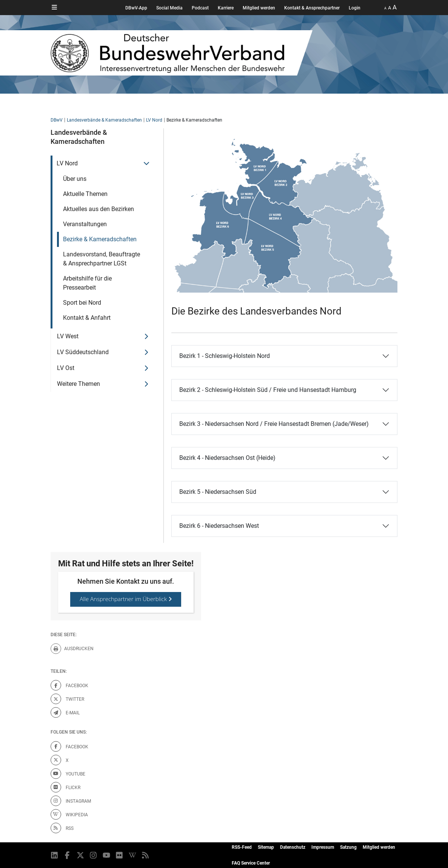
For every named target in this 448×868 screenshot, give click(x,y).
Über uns (75, 179)
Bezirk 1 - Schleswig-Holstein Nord (225, 356)
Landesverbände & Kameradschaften (104, 120)
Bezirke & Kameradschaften (100, 239)
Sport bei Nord (82, 303)
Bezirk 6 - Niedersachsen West (219, 526)
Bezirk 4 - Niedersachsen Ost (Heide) (227, 458)
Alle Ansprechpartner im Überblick (126, 599)
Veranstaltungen (85, 224)
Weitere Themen (79, 384)
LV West (68, 336)
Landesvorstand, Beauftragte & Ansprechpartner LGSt (102, 259)
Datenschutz (293, 847)
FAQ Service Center (251, 863)
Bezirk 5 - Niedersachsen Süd (218, 492)
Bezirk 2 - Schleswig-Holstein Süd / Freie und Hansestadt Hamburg (268, 390)
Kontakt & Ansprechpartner (312, 8)
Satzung (348, 847)
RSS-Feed (242, 847)
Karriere (226, 8)
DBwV (57, 120)
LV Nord (154, 120)
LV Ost (66, 368)
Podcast (200, 8)
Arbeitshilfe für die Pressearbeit (87, 283)
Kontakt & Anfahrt (87, 318)
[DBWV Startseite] (214, 53)
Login (355, 8)
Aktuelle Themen (85, 194)
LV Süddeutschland (83, 352)
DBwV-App (136, 8)
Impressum (323, 847)
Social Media (169, 8)
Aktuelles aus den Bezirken (99, 209)
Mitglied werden (259, 8)
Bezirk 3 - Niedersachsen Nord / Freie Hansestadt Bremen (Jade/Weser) (274, 424)
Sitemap (266, 847)
